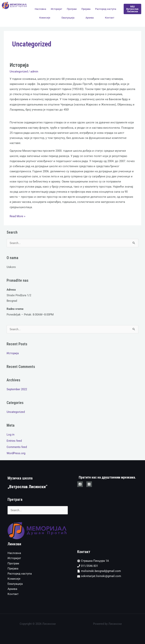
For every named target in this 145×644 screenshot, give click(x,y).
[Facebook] (80, 484)
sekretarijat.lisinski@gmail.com (101, 576)
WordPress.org (16, 453)
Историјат (56, 9)
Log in (10, 435)
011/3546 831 (89, 566)
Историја (19, 65)
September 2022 (17, 389)
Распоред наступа (106, 9)
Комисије (45, 18)
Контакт (110, 18)
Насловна (40, 9)
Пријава (86, 9)
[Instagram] (89, 484)
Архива (90, 18)
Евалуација (68, 18)
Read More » (17, 216)
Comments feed (17, 447)
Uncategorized (19, 72)
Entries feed (14, 441)
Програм (72, 9)
